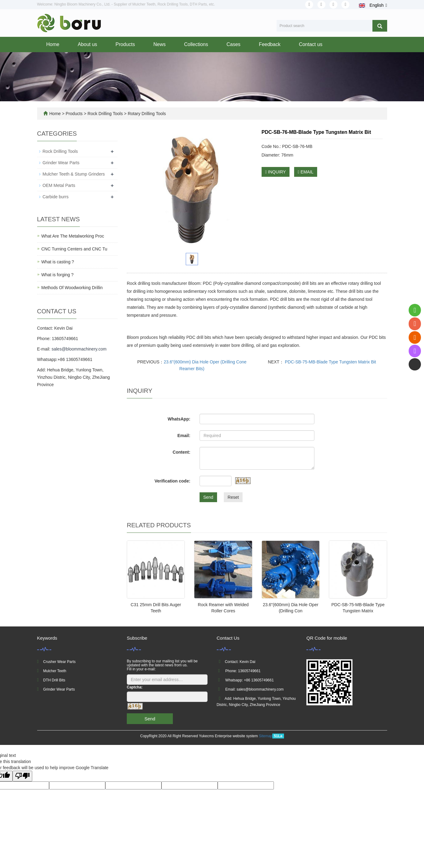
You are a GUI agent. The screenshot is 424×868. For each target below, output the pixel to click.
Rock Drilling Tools (105, 114)
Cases (233, 44)
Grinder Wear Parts (61, 163)
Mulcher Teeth (55, 671)
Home (53, 44)
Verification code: (172, 481)
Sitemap (266, 736)
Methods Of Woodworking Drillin (72, 288)
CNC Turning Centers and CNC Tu (74, 249)
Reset (233, 497)
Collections (196, 44)
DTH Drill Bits (54, 680)
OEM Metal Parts (59, 185)
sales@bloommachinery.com (79, 349)
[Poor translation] (22, 776)
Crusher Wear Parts (60, 662)
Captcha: (135, 687)
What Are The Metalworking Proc (73, 236)
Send (208, 497)
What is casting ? (58, 262)
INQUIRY (276, 172)
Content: (181, 452)
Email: (184, 436)
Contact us (310, 44)
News (159, 44)
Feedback (270, 44)
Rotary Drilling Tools (146, 114)
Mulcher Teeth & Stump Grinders (74, 174)
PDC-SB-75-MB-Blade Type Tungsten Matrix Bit (330, 362)
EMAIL (306, 172)
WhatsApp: (179, 419)
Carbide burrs (56, 197)
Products (125, 44)
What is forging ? (58, 275)
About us (87, 44)
